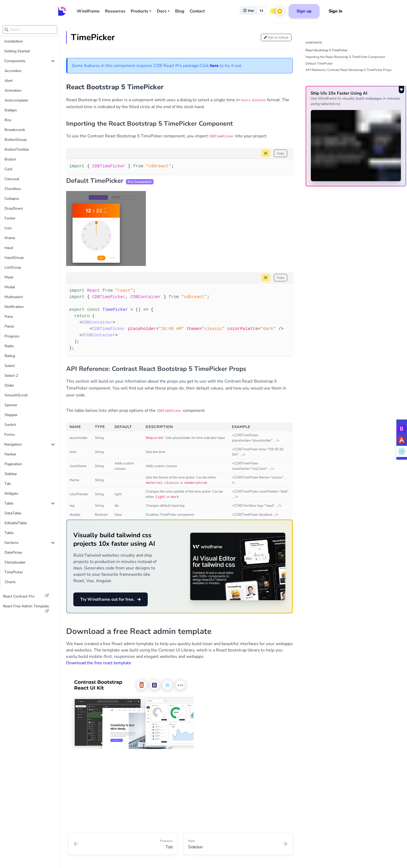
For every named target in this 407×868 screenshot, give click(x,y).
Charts (10, 582)
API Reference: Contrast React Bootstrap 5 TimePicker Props (349, 70)
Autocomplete (16, 100)
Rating (10, 356)
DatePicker (13, 552)
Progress (12, 336)
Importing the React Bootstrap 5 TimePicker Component (345, 57)
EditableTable (16, 523)
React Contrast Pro (26, 596)
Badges (11, 110)
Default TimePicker (319, 63)
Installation (14, 41)
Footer (10, 218)
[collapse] (53, 61)
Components (29, 61)
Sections (29, 543)
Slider (9, 385)
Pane (9, 317)
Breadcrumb (15, 130)
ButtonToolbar (17, 149)
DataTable (13, 513)
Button (10, 159)
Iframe (10, 238)
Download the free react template (99, 663)
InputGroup (14, 258)
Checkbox (13, 189)
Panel (9, 326)
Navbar (10, 454)
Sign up (304, 11)
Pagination (13, 464)
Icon (8, 228)
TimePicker (14, 572)
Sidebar (11, 474)
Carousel (12, 179)
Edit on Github (276, 37)
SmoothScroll (16, 395)
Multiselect (14, 297)
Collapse (12, 199)
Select (10, 366)
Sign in (336, 11)
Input (9, 248)
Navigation (29, 444)
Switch (10, 425)
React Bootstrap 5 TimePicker (327, 50)
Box (8, 120)
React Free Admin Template (26, 607)
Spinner (11, 405)
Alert (9, 81)
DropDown (14, 208)
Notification (14, 307)
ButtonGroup (16, 140)
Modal (10, 287)
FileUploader (15, 562)
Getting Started (17, 51)
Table (29, 503)
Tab (8, 484)
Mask (9, 277)
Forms (10, 435)
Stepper (11, 415)
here (214, 66)
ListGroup (13, 267)
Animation (13, 90)
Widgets (11, 494)
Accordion (13, 71)
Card (8, 169)
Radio (9, 346)
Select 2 (11, 376)
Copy (281, 153)
